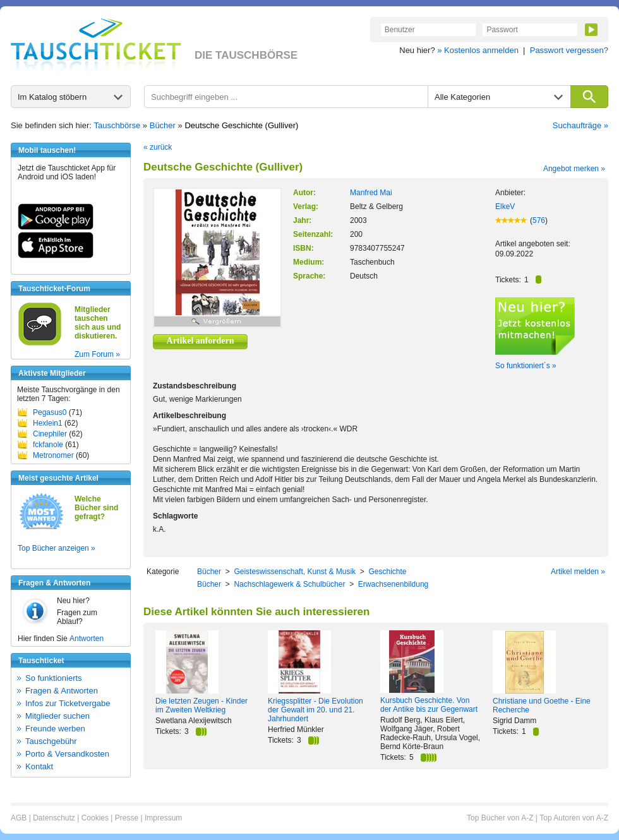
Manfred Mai (371, 193)
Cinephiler (50, 434)
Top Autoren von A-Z (574, 818)
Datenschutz (54, 818)
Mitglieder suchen (57, 716)
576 (539, 220)
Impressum (163, 818)
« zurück (158, 147)
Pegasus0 (50, 412)
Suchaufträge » (580, 125)
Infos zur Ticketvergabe (68, 703)
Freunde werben (55, 729)
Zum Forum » (97, 354)
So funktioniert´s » (526, 366)
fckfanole (48, 445)
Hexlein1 (48, 423)
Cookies (95, 818)
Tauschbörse (117, 125)
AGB (19, 818)
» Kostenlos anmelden (478, 50)
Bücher (163, 125)
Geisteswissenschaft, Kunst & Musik (295, 572)
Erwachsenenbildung (393, 584)
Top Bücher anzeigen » (57, 548)
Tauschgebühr (51, 741)
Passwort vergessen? (569, 50)
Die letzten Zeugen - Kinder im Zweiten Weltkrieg (201, 705)
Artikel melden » (578, 572)
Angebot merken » (574, 169)
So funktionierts (54, 678)
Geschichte (387, 572)
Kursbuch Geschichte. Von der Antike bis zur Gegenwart (429, 705)
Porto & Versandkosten (67, 754)
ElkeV (505, 207)
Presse (127, 818)
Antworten (87, 639)
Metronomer (53, 455)
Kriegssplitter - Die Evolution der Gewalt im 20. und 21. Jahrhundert (316, 710)
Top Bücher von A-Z (500, 818)
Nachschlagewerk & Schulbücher (289, 584)
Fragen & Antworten (62, 691)
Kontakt (39, 766)
